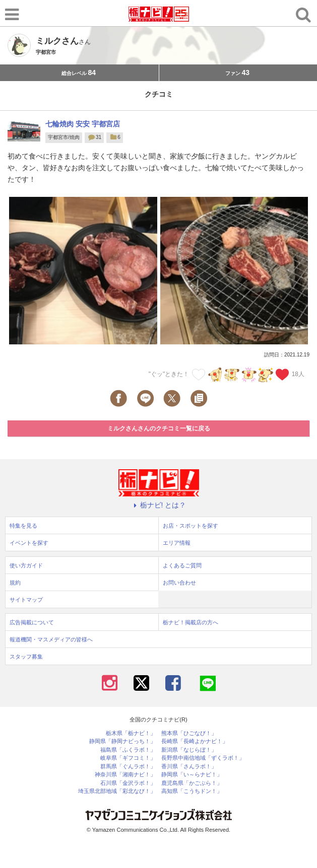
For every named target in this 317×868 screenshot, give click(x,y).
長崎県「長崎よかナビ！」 (195, 741)
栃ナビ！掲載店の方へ (191, 622)
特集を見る (23, 526)
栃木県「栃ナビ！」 (131, 733)
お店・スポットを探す (191, 526)
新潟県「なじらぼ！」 (189, 750)
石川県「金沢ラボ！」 (128, 783)
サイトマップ (26, 600)
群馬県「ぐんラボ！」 (128, 767)
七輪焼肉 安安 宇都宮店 (83, 124)
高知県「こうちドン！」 (192, 791)
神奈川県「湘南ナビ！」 (125, 775)
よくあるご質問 (182, 565)
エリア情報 (177, 543)
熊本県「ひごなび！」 (189, 733)
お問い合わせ (179, 583)
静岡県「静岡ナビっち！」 (122, 741)
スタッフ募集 (26, 657)
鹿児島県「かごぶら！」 (192, 783)
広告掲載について (32, 622)
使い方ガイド (26, 565)
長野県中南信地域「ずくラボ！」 (203, 758)
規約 (15, 583)
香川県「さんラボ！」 (189, 767)
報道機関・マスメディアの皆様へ (51, 639)
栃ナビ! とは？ (159, 505)
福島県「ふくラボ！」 (128, 750)
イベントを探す (29, 543)
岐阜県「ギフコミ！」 (128, 758)
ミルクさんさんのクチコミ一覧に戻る (159, 428)
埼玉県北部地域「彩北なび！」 (117, 791)
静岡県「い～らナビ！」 (192, 775)
